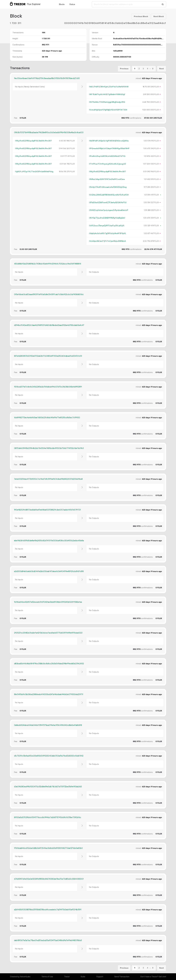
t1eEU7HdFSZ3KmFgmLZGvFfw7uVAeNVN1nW (109, 87)
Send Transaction (122, 977)
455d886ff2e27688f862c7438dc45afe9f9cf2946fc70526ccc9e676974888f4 (48, 264)
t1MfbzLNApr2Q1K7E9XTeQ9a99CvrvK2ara (107, 179)
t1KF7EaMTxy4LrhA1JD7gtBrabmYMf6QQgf (107, 94)
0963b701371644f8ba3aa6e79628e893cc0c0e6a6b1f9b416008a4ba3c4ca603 (49, 133)
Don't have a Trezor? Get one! (153, 977)
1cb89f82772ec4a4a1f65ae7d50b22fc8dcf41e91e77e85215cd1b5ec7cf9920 (47, 418)
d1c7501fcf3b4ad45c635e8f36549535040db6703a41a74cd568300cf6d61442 (49, 756)
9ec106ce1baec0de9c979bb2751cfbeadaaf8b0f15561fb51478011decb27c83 (47, 78)
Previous (124, 69)
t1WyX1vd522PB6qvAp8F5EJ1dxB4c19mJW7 (33, 141)
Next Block (159, 16)
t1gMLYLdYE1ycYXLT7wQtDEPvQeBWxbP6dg (34, 172)
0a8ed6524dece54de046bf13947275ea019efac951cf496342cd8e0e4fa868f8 (48, 725)
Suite (83, 977)
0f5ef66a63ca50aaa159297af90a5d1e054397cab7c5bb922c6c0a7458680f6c (49, 294)
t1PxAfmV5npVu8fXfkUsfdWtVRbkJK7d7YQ (107, 156)
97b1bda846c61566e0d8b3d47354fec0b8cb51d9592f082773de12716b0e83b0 (48, 848)
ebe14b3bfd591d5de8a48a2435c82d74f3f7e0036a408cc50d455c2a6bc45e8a (49, 541)
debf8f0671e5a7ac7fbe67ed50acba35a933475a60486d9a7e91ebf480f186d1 (48, 940)
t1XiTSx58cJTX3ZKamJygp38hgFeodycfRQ (107, 102)
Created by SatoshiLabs (20, 977)
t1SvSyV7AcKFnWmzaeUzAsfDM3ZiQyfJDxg (108, 187)
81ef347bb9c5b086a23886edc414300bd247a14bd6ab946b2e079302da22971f (49, 694)
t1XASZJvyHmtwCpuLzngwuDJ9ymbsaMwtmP (109, 210)
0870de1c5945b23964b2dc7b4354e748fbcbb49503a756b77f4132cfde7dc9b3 (49, 448)
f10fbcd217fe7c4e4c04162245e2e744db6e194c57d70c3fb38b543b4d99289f (48, 387)
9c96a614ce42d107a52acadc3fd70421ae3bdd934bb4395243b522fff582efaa (48, 602)
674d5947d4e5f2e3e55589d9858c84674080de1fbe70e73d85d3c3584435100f (49, 879)
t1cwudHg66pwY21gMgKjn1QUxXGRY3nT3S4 (108, 110)
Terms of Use (47, 977)
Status (72, 4)
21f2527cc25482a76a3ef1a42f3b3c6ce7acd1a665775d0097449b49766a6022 (48, 633)
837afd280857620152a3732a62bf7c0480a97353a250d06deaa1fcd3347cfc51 (48, 356)
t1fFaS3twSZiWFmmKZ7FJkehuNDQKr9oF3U (108, 202)
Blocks (62, 4)
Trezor (67, 977)
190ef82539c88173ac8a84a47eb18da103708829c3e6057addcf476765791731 (47, 510)
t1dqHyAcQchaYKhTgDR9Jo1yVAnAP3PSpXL (108, 233)
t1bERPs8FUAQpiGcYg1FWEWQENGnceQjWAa (109, 141)
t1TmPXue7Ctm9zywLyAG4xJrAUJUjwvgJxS (107, 164)
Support (100, 977)
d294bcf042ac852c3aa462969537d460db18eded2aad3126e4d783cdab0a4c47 (49, 325)
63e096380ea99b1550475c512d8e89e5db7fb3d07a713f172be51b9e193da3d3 (48, 787)
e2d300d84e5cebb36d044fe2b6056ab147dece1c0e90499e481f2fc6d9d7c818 (49, 571)
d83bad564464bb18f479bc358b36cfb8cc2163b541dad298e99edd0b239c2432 (49, 664)
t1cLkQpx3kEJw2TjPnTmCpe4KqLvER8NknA (107, 241)
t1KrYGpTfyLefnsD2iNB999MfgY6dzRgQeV (107, 218)
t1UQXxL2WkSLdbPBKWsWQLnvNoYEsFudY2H (109, 195)
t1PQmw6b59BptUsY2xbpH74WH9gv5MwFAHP (109, 149)
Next (162, 69)
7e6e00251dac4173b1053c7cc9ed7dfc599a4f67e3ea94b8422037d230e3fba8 (48, 479)
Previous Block (141, 16)
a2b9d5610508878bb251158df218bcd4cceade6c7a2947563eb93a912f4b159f (48, 910)
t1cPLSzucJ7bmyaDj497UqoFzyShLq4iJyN (107, 226)
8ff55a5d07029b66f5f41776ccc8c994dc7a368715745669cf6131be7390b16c (48, 817)
